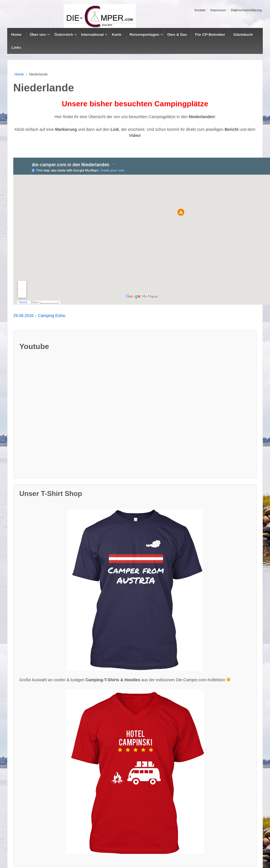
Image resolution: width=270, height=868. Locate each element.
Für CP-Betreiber (210, 34)
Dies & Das (177, 34)
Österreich (64, 34)
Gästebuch (243, 34)
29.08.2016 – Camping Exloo (39, 316)
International (92, 34)
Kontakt (200, 10)
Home (16, 34)
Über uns (38, 34)
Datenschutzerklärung (246, 10)
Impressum (218, 10)
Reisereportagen (144, 34)
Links (16, 47)
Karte (117, 34)
